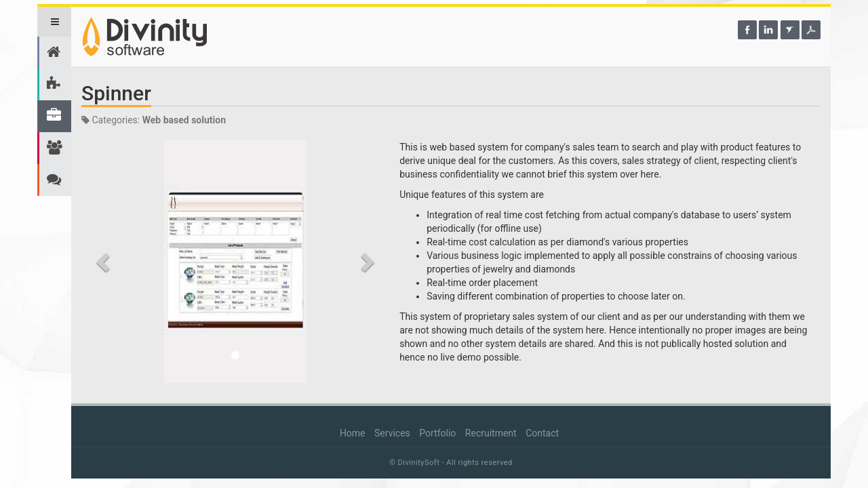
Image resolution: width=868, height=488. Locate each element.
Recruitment (491, 433)
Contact (542, 433)
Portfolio (437, 433)
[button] (104, 262)
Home (353, 433)
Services (392, 433)
